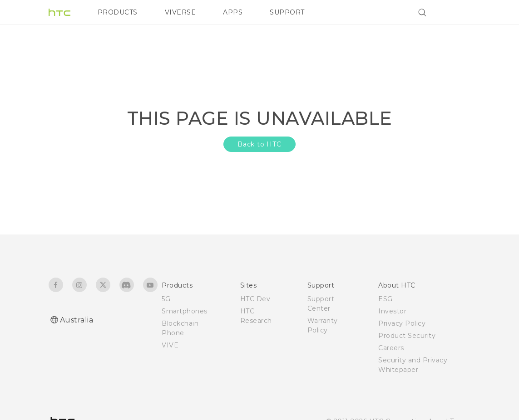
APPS (233, 12)
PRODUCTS (118, 12)
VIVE (170, 345)
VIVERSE (180, 12)
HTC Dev (255, 299)
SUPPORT (287, 12)
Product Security (407, 336)
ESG (386, 299)
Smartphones (185, 311)
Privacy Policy (402, 323)
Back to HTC (259, 144)
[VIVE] (459, 12)
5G (166, 299)
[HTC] (59, 12)
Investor (392, 311)
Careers (391, 348)
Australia (77, 320)
